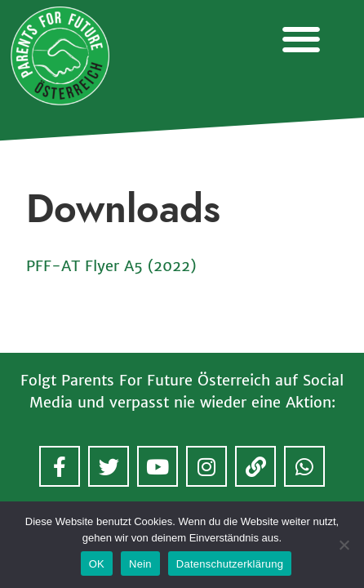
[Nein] (344, 545)
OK (97, 564)
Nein (140, 564)
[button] (301, 39)
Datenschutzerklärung (230, 564)
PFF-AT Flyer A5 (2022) (111, 266)
